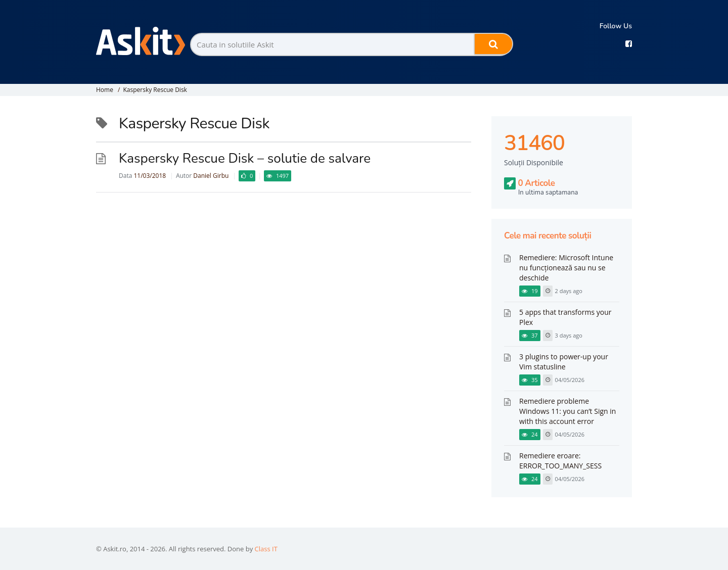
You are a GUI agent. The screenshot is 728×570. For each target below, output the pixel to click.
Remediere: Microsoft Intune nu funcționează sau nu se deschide (566, 268)
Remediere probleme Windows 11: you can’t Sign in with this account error (567, 411)
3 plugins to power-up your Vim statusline (564, 362)
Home (105, 90)
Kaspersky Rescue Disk (155, 90)
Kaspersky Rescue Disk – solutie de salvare (245, 158)
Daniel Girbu (211, 176)
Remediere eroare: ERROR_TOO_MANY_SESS (560, 461)
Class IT (266, 549)
